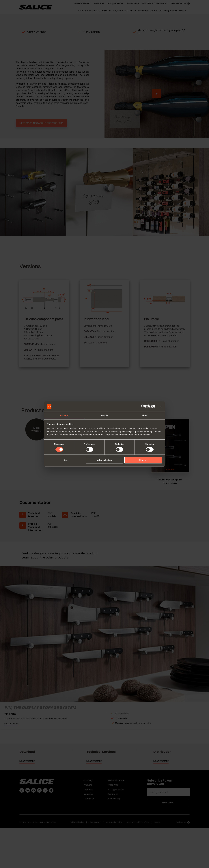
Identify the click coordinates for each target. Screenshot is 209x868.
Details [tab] (104, 415)
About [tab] (145, 415)
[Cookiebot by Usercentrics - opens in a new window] (143, 407)
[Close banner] (161, 407)
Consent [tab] (64, 415)
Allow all (143, 460)
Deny (66, 460)
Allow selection (104, 460)
